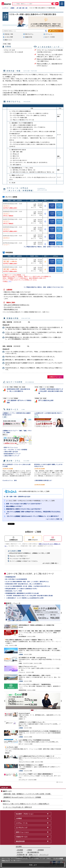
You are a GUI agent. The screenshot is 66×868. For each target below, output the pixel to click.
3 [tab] (32, 622)
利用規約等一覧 (22, 855)
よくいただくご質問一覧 (50, 563)
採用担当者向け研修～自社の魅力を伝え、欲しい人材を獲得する (24, 584)
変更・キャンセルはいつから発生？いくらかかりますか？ (24, 504)
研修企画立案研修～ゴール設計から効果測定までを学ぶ (21, 589)
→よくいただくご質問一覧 (54, 519)
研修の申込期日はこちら (11, 309)
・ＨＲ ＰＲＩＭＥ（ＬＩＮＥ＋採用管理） (15, 450)
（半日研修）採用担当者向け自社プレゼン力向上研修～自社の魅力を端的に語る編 (29, 596)
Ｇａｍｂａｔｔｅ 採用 (10, 480)
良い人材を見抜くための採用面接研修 (16, 579)
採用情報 (41, 850)
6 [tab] (37, 622)
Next (61, 613)
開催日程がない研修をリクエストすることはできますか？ (24, 509)
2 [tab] (30, 622)
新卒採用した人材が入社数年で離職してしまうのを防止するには (48, 465)
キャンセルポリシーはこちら (12, 307)
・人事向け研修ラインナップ (11, 456)
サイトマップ (44, 855)
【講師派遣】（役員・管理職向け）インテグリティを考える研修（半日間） (27, 794)
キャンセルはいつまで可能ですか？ (20, 559)
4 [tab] (34, 622)
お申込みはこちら (57, 31)
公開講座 (12, 8)
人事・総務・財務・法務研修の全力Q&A (18, 496)
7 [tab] (39, 622)
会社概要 (20, 850)
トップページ (5, 8)
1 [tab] (27, 622)
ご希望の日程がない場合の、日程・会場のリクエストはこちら (44, 247)
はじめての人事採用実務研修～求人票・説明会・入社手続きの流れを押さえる (28, 586)
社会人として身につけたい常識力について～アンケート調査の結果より (26, 804)
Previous (5, 613)
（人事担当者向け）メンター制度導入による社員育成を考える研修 (24, 598)
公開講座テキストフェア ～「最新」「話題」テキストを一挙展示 (17, 431)
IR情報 (30, 850)
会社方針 (20, 852)
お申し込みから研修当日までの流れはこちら (17, 305)
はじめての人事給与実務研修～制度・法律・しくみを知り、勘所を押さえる (27, 582)
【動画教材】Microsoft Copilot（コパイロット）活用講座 (22, 797)
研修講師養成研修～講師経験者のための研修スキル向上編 (22, 593)
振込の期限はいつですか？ (14, 506)
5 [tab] (36, 622)
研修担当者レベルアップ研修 (14, 591)
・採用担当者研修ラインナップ (11, 454)
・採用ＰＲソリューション (10, 447)
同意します (33, 865)
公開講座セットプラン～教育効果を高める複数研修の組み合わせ (17, 414)
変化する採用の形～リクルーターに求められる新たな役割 (17, 465)
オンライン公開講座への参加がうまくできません (24, 561)
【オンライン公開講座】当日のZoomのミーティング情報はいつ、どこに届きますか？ (33, 516)
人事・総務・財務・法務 (22, 8)
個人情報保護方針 (33, 852)
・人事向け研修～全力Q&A (10, 452)
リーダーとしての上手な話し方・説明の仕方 (17, 807)
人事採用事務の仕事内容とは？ (43, 480)
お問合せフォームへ (55, 377)
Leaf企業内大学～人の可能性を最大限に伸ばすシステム (48, 414)
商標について (33, 855)
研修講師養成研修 (10, 577)
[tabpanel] (33, 613)
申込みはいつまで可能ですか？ (19, 556)
